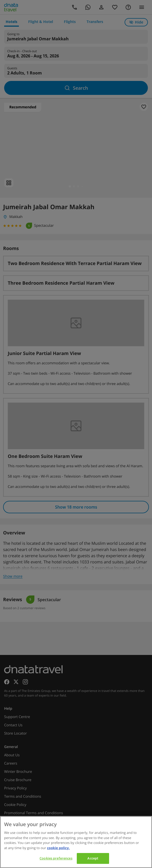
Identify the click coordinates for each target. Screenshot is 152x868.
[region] (76, 842)
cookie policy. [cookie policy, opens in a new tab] (58, 848)
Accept (93, 858)
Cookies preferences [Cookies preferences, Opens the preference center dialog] (56, 858)
